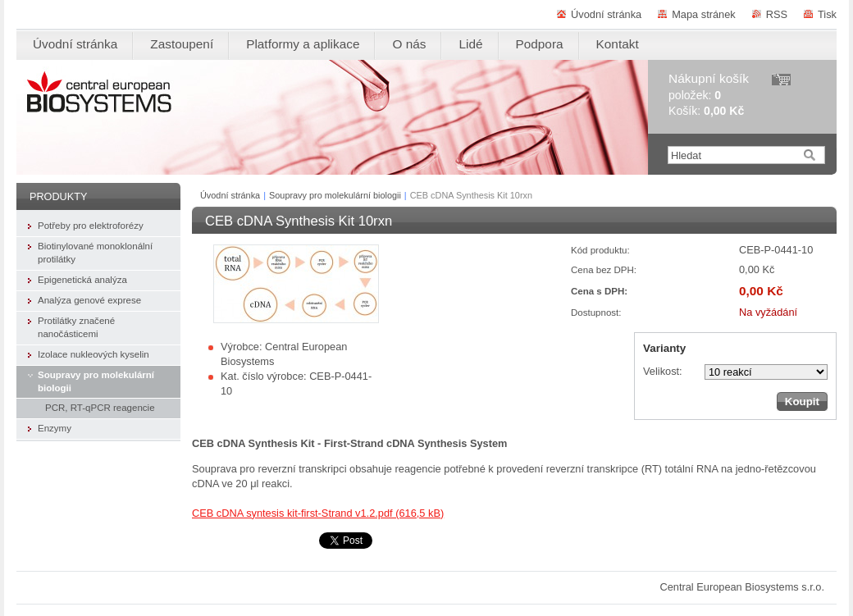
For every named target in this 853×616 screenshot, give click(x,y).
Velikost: (663, 371)
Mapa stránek (704, 14)
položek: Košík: (709, 95)
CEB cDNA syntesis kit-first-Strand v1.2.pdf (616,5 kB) (318, 513)
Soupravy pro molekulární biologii (335, 195)
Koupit (802, 402)
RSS (777, 14)
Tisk (827, 14)
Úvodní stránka (606, 14)
